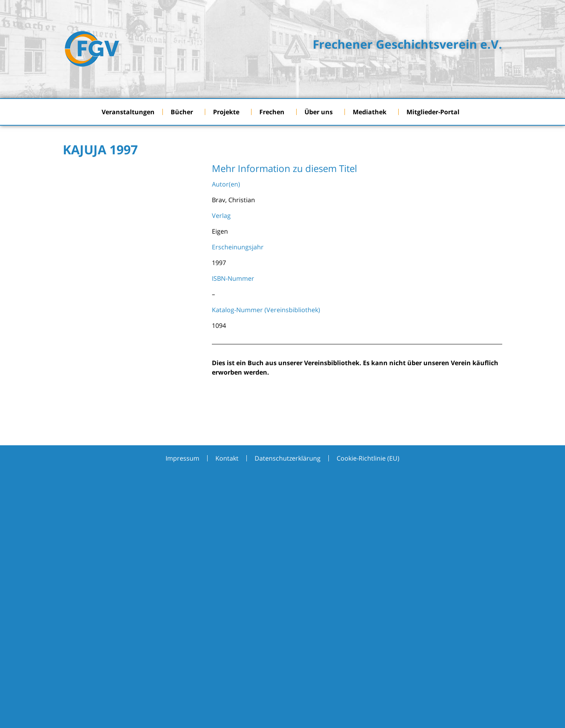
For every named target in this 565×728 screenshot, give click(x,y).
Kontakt (227, 458)
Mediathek (372, 112)
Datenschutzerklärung (288, 458)
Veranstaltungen (128, 112)
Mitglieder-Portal (435, 112)
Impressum (182, 458)
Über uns (321, 112)
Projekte (228, 112)
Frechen (274, 112)
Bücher (184, 112)
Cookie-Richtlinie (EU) (368, 458)
